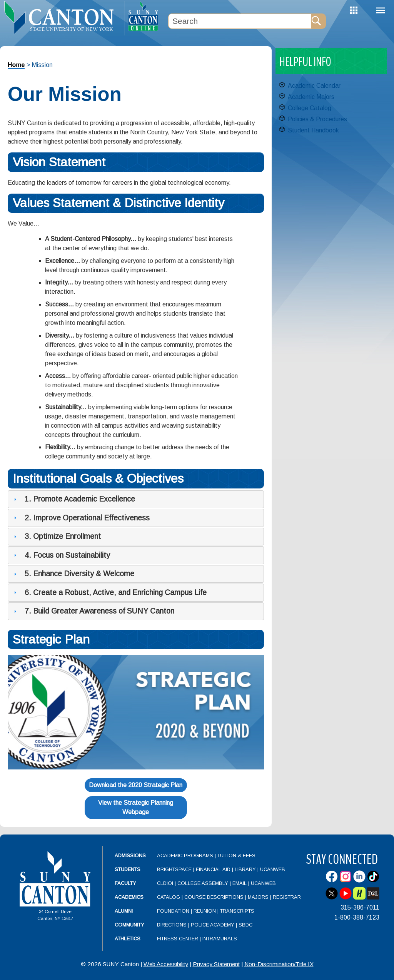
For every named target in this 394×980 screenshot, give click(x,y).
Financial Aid (213, 869)
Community (129, 925)
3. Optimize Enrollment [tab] (56, 536)
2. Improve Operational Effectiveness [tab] (81, 518)
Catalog (169, 897)
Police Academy (213, 925)
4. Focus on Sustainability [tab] (61, 555)
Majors (258, 897)
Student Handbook (313, 130)
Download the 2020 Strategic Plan (136, 785)
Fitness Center (178, 939)
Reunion (205, 911)
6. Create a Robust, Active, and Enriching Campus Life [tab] (109, 592)
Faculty (125, 883)
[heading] (62, 18)
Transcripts (237, 911)
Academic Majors (311, 97)
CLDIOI (165, 883)
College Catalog (310, 108)
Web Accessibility (166, 964)
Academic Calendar (314, 86)
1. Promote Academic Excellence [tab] (73, 499)
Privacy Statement (216, 964)
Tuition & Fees (236, 855)
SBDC (245, 925)
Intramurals (220, 939)
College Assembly (203, 883)
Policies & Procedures (317, 119)
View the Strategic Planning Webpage (136, 807)
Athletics (128, 939)
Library (245, 869)
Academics (129, 897)
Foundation (173, 911)
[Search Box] (240, 21)
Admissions (130, 855)
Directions (172, 925)
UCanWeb (273, 869)
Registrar (287, 897)
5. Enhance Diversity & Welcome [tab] (73, 574)
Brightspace (174, 869)
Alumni (124, 911)
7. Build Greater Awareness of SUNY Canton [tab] (93, 611)
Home (16, 65)
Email (240, 883)
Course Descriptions (214, 897)
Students (128, 869)
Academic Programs (186, 855)
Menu (381, 11)
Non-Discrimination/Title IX (279, 964)
